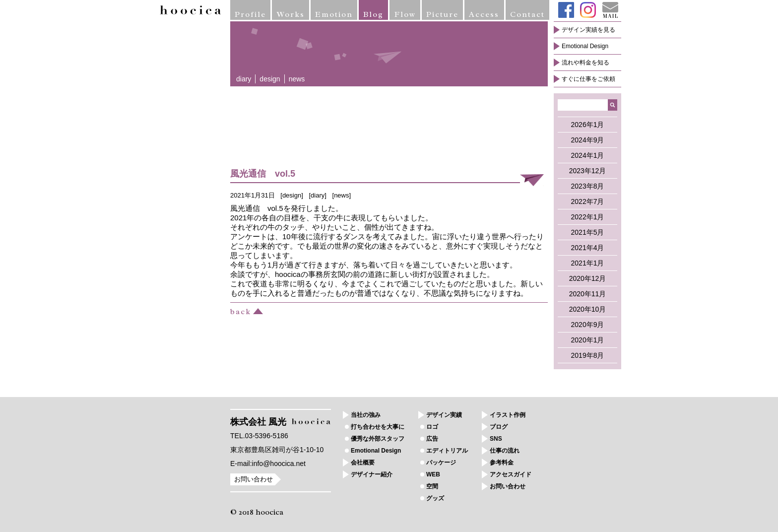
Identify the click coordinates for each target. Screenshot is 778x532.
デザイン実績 (444, 415)
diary (244, 79)
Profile (250, 14)
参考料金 (502, 463)
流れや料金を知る (585, 63)
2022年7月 (588, 201)
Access (484, 14)
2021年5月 (588, 232)
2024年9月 (588, 140)
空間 (432, 486)
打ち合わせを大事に (378, 427)
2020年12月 (588, 278)
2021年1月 (588, 263)
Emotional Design (585, 46)
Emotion (334, 14)
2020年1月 (588, 340)
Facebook (566, 10)
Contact (527, 14)
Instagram (588, 10)
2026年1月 (588, 125)
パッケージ (441, 463)
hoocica (191, 10)
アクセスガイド (511, 474)
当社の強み (366, 415)
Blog (373, 14)
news (297, 79)
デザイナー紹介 (372, 474)
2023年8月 (588, 186)
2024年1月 (588, 155)
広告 (432, 439)
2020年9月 (588, 325)
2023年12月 (588, 171)
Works (291, 14)
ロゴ (432, 427)
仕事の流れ (505, 451)
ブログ (499, 427)
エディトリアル (447, 451)
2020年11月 (588, 294)
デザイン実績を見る (588, 30)
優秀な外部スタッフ (378, 439)
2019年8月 (588, 355)
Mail (610, 10)
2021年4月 (588, 248)
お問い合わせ (254, 479)
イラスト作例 (508, 415)
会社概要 (363, 463)
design (270, 79)
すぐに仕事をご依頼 (588, 79)
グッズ (435, 498)
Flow (405, 14)
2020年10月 (588, 309)
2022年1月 (588, 217)
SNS (496, 439)
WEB (433, 474)
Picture (442, 14)
